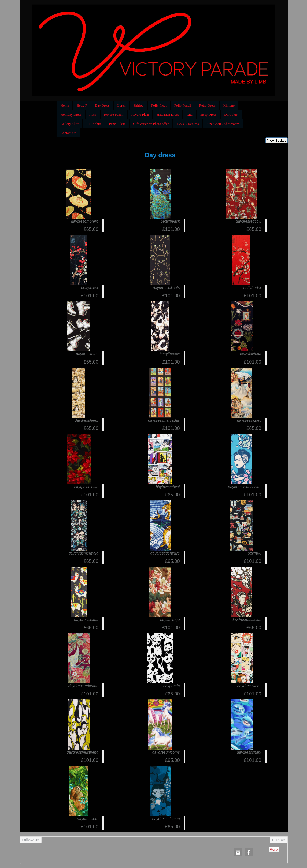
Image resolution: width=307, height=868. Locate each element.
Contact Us (68, 133)
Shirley (139, 105)
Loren (121, 105)
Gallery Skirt (70, 124)
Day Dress (102, 105)
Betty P (82, 105)
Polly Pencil (183, 105)
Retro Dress (207, 105)
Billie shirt (94, 124)
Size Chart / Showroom (223, 124)
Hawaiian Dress (168, 115)
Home (65, 105)
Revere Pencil (114, 115)
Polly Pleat (159, 105)
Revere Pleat (140, 115)
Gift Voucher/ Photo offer (151, 124)
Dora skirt (231, 115)
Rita (190, 115)
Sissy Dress (208, 115)
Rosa (93, 115)
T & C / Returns (188, 124)
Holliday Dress (71, 115)
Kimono (229, 105)
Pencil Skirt (117, 124)
